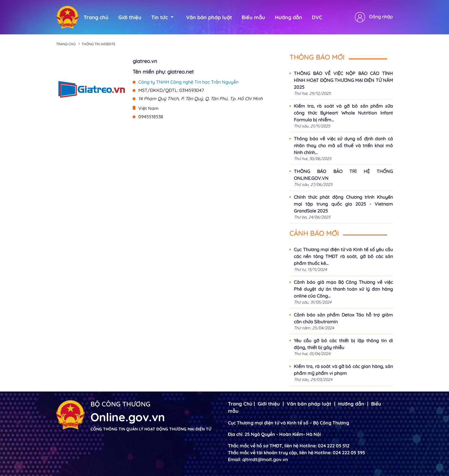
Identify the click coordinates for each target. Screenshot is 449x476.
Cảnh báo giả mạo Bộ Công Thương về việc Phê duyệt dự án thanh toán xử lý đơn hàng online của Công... (343, 289)
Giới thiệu (130, 17)
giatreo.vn (145, 61)
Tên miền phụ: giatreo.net (163, 72)
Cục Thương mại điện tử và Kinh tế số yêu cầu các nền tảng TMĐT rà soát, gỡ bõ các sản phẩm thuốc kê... (343, 256)
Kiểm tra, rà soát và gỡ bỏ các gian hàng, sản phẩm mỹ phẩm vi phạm (343, 370)
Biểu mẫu (253, 17)
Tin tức (162, 17)
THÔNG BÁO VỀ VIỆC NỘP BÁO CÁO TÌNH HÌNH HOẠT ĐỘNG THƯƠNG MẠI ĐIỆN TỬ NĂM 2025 (343, 80)
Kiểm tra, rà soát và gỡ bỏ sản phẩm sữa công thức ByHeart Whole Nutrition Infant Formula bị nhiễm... (343, 113)
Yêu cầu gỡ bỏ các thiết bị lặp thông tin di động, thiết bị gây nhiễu (343, 344)
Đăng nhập (381, 17)
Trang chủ (96, 17)
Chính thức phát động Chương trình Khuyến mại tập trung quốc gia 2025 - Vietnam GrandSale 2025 (343, 204)
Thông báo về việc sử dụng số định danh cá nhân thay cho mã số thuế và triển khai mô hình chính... (343, 145)
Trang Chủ (240, 404)
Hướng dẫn (288, 17)
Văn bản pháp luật (209, 17)
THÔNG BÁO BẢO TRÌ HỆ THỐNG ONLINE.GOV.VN (343, 175)
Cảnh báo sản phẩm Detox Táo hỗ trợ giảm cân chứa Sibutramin (343, 318)
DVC (317, 17)
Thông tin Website (99, 44)
